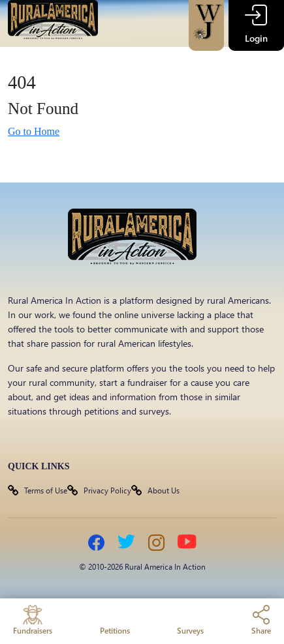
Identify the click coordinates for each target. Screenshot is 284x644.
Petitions (115, 620)
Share (261, 620)
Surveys (190, 620)
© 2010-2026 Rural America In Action (142, 566)
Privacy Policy (107, 490)
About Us (164, 490)
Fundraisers (33, 620)
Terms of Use (46, 490)
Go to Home (34, 131)
